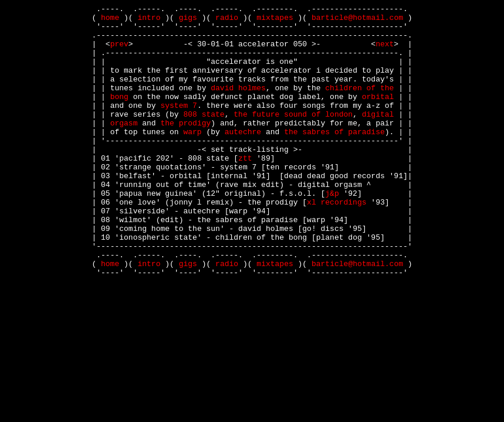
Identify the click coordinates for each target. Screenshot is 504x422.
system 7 (179, 126)
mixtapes (275, 21)
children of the (359, 105)
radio (227, 21)
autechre (243, 158)
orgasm (124, 147)
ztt (245, 189)
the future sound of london (293, 137)
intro (149, 21)
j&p (332, 232)
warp (192, 158)
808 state (204, 137)
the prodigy (186, 147)
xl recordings (336, 242)
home (110, 21)
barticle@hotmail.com (357, 21)
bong (119, 115)
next (385, 52)
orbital (378, 115)
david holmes (238, 105)
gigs (188, 21)
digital (378, 137)
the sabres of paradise (334, 158)
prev (119, 52)
